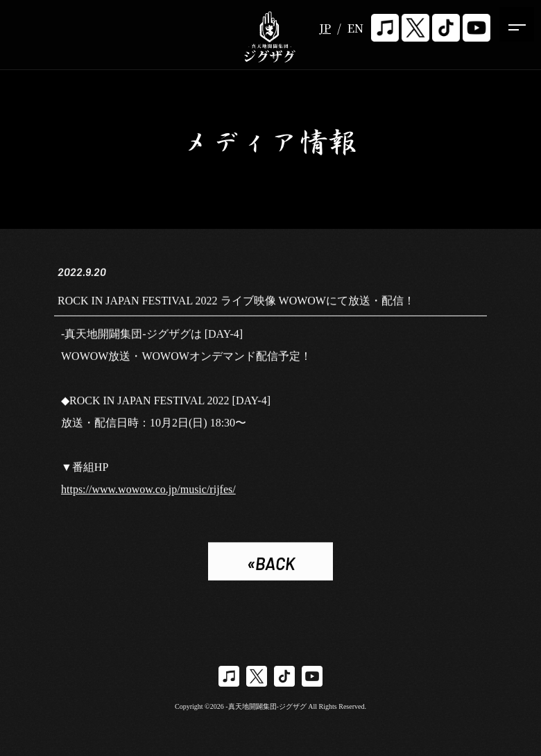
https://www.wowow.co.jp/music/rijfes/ (148, 490)
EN (355, 28)
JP (325, 28)
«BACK (271, 564)
